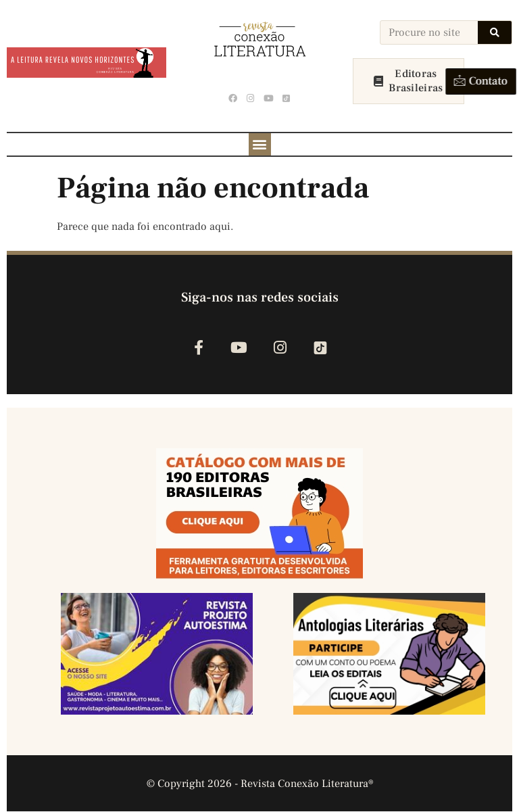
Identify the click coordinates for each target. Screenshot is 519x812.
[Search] (495, 32)
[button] (260, 144)
